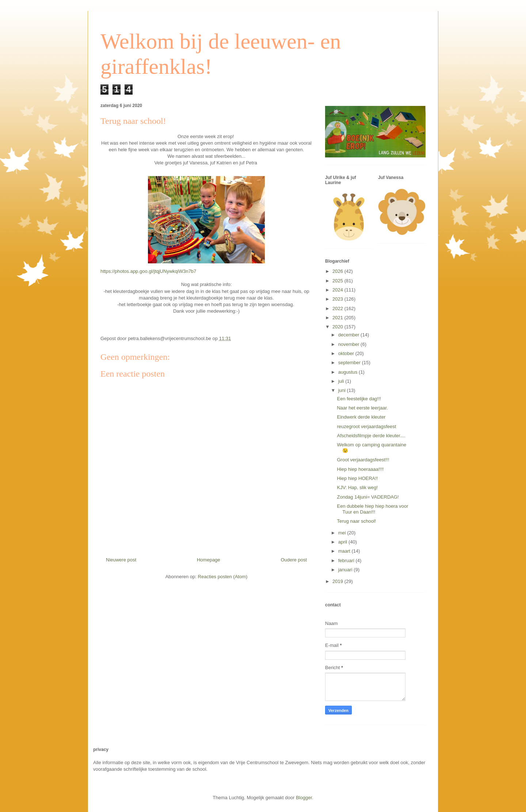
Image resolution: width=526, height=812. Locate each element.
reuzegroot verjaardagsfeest (366, 426)
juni (343, 390)
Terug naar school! (356, 521)
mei (343, 533)
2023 (338, 299)
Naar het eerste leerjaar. (362, 408)
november (349, 344)
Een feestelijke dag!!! (359, 399)
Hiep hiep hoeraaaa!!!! (360, 469)
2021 (338, 318)
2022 (338, 308)
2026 (338, 271)
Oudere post (294, 560)
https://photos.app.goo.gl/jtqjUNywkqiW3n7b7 (148, 271)
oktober (347, 353)
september (350, 363)
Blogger (304, 798)
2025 (338, 281)
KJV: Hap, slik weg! (357, 487)
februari (347, 561)
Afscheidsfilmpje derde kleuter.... (371, 436)
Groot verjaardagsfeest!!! (363, 460)
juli (342, 381)
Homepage (209, 560)
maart (345, 551)
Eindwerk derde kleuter (361, 417)
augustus (348, 372)
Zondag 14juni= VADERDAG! (368, 497)
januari (346, 570)
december (349, 335)
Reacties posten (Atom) (223, 577)
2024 (338, 290)
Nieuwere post (121, 560)
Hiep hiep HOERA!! (357, 478)
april (343, 542)
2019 (338, 581)
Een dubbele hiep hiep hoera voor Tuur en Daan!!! (372, 509)
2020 (338, 327)
